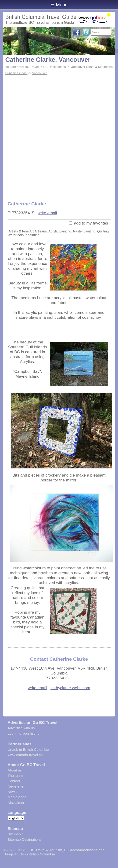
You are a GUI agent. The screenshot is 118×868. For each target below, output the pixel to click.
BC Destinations (54, 67)
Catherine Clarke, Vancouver (48, 60)
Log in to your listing (24, 733)
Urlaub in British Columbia (29, 749)
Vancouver (39, 73)
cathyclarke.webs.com (70, 688)
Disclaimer (16, 803)
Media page (17, 797)
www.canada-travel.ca (25, 755)
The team (15, 776)
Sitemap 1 (16, 834)
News (12, 792)
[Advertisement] (59, 136)
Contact (14, 781)
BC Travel (32, 67)
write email (47, 213)
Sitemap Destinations (25, 839)
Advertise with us (21, 728)
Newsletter (16, 786)
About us (15, 770)
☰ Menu (59, 5)
